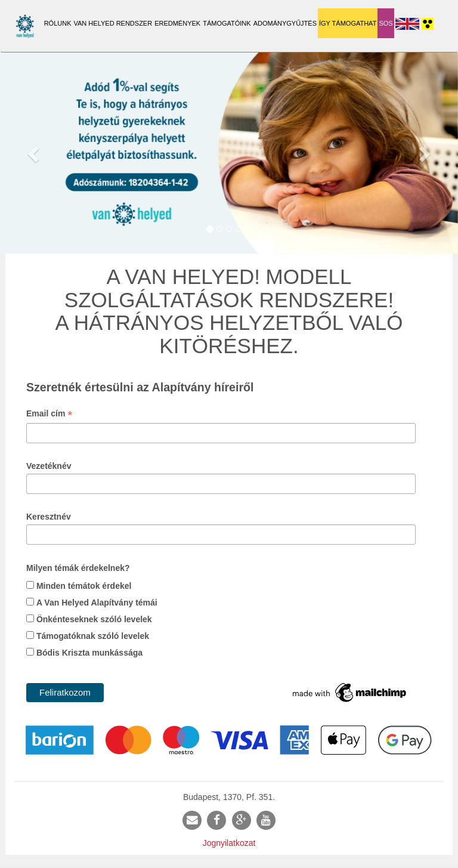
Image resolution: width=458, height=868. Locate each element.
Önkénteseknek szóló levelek (94, 619)
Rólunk (58, 23)
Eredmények (177, 23)
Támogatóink (227, 23)
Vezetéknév (49, 466)
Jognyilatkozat (229, 843)
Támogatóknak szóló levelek (93, 636)
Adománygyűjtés (285, 23)
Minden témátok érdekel (84, 586)
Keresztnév (49, 517)
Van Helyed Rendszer (113, 23)
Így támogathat (348, 23)
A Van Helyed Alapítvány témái (97, 603)
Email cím (49, 415)
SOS (386, 23)
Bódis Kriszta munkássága (89, 653)
